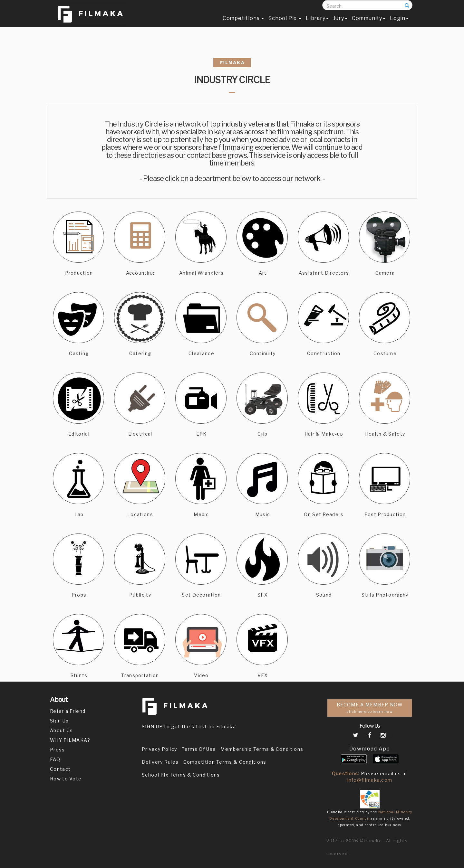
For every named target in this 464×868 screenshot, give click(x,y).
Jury (340, 25)
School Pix (285, 25)
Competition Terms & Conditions (225, 762)
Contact (60, 769)
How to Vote (66, 779)
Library (317, 25)
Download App (370, 749)
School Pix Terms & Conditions (181, 775)
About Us (61, 730)
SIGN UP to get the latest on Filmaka (189, 726)
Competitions (243, 25)
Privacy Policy (159, 749)
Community (369, 25)
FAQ (55, 759)
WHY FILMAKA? (70, 740)
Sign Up (59, 721)
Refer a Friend (68, 711)
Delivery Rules (160, 762)
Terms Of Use (199, 749)
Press (58, 750)
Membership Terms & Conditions (262, 749)
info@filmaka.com (370, 780)
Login (399, 25)
